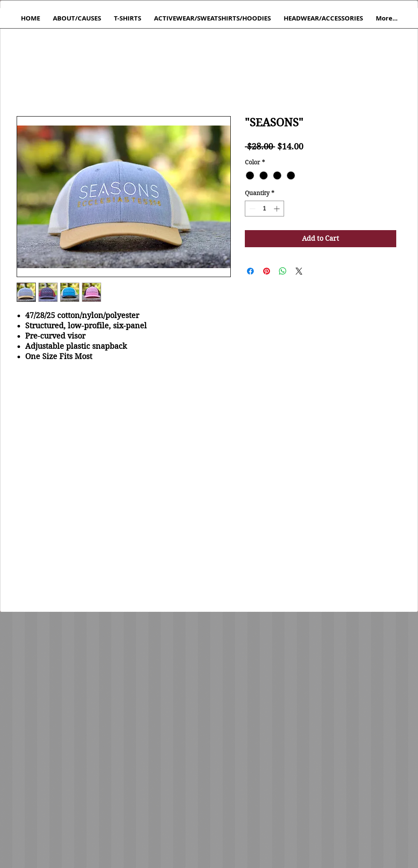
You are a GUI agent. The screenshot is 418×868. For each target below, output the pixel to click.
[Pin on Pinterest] (267, 271)
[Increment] (277, 209)
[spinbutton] (264, 209)
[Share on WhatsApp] (283, 271)
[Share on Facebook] (250, 271)
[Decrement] (251, 209)
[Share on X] (299, 271)
